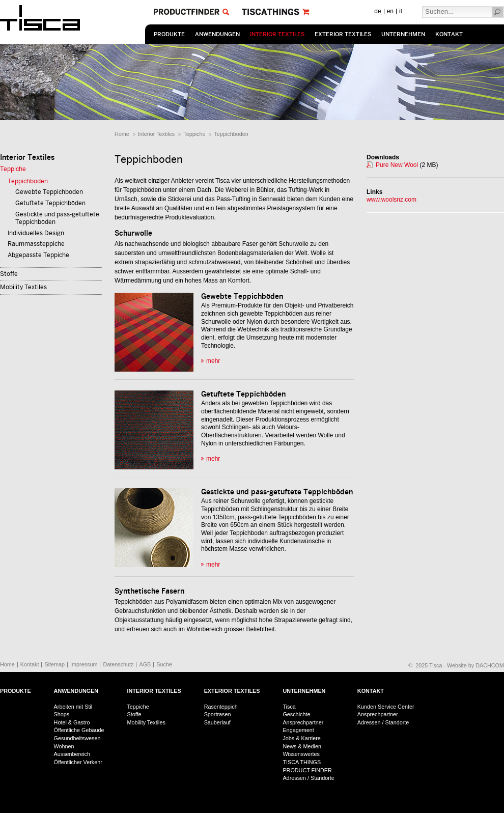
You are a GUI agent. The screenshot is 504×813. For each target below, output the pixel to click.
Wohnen (64, 746)
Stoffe (9, 274)
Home (122, 134)
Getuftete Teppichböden (50, 203)
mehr (213, 361)
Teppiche (194, 134)
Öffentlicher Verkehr (78, 762)
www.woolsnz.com (391, 200)
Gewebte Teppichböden (49, 192)
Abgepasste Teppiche (38, 255)
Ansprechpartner (303, 722)
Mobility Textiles (23, 287)
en (390, 11)
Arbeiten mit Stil (73, 707)
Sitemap (54, 664)
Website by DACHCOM (475, 665)
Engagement (298, 730)
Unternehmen (403, 34)
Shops (62, 714)
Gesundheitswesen (77, 738)
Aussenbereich (72, 754)
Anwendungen (217, 34)
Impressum (84, 664)
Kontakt (449, 34)
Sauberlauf (217, 722)
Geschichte (296, 714)
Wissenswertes (301, 754)
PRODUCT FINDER (307, 770)
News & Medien (302, 746)
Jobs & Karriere (301, 738)
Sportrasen (218, 714)
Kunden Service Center (386, 707)
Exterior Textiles (343, 34)
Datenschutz (118, 664)
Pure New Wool (397, 165)
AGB (145, 664)
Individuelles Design (36, 233)
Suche (164, 664)
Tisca (289, 707)
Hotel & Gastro (72, 722)
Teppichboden (231, 134)
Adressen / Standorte (308, 778)
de (377, 11)
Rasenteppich (221, 707)
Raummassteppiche (36, 244)
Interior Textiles (277, 34)
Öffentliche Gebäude (79, 730)
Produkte (169, 34)
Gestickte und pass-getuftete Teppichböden (57, 218)
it (401, 11)
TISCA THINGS (302, 762)
